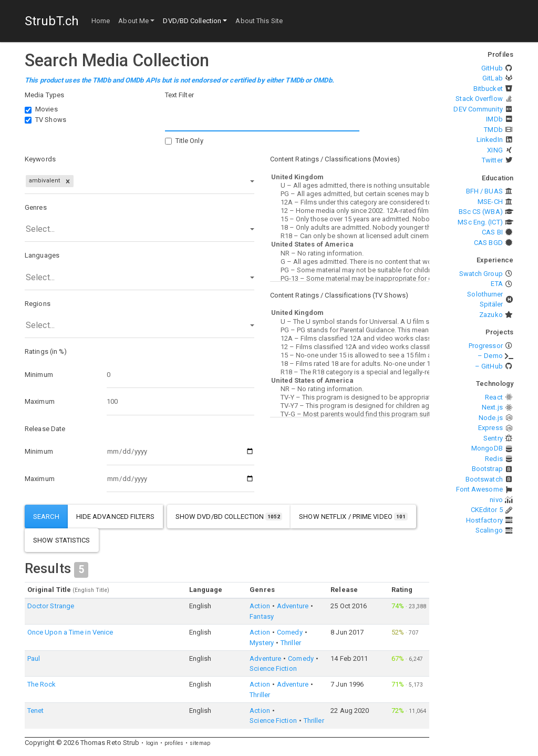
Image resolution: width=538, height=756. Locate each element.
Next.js (492, 407)
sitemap (200, 743)
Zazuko (491, 315)
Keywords (40, 159)
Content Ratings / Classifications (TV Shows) (339, 295)
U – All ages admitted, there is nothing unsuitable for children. (350, 186)
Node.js (491, 418)
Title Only (189, 141)
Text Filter (179, 95)
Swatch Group (481, 274)
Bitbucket (488, 89)
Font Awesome (479, 489)
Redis (494, 459)
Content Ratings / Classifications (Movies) (335, 159)
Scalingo (489, 530)
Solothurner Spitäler (485, 299)
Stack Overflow (479, 99)
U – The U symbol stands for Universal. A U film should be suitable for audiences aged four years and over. (350, 322)
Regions (38, 304)
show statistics (62, 540)
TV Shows (51, 120)
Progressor (486, 346)
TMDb (493, 130)
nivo (496, 500)
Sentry (493, 438)
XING (495, 150)
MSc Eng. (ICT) (480, 222)
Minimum (39, 375)
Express (490, 428)
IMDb (494, 119)
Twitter (492, 160)
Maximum (40, 401)
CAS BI (492, 232)
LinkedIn (490, 140)
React (494, 397)
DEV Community (478, 109)
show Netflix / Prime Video (353, 517)
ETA (496, 284)
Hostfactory (484, 520)
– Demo (490, 356)
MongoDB (487, 448)
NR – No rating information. (350, 253)
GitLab (493, 78)
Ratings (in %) (46, 351)
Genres (36, 207)
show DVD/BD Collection (229, 517)
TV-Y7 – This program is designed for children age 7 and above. (350, 406)
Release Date (45, 429)
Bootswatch (484, 479)
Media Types (44, 95)
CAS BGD (488, 243)
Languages (42, 255)
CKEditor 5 (487, 510)
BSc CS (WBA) (481, 212)
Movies (46, 109)
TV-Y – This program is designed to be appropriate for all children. (350, 397)
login (152, 743)
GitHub (492, 68)
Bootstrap (487, 469)
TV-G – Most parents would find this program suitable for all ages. (350, 414)
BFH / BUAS (484, 191)
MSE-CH (490, 202)
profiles (174, 743)
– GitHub (489, 366)
